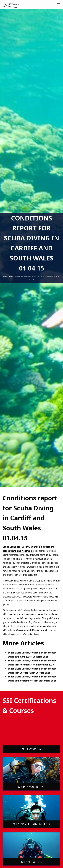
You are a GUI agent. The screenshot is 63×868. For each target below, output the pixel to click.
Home (5, 277)
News (11, 277)
